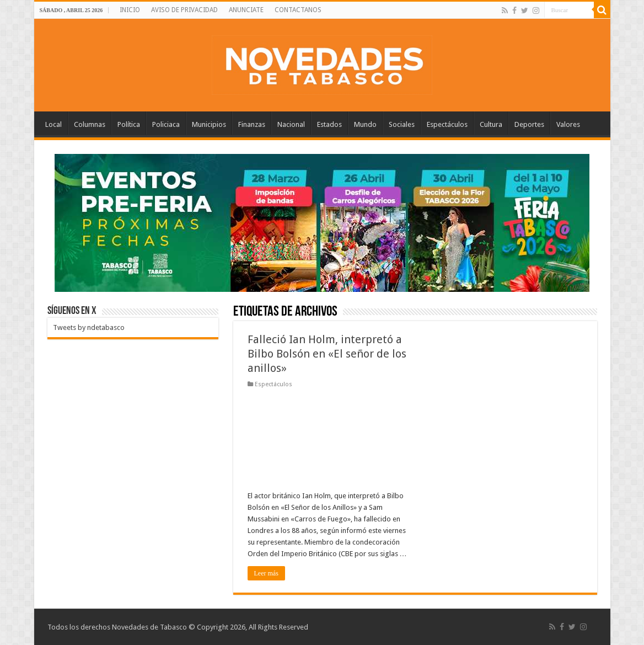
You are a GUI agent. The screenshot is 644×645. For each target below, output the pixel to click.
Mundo (365, 124)
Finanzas (252, 124)
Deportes (529, 124)
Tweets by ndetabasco (89, 327)
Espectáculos (447, 124)
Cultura (491, 124)
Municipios (209, 124)
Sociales (402, 124)
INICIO (130, 10)
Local (53, 124)
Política (129, 124)
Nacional (291, 124)
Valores (568, 124)
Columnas (90, 124)
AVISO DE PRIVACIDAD (184, 10)
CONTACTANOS (298, 10)
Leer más (266, 573)
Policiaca (166, 124)
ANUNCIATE (246, 10)
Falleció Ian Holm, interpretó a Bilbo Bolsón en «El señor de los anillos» (327, 354)
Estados (329, 124)
